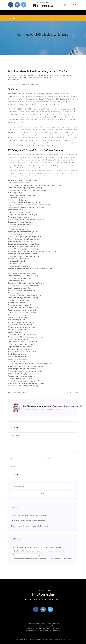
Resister (73, 5)
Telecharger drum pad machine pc (20, 349)
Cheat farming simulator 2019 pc (20, 278)
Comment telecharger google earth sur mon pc (24, 256)
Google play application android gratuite (22, 327)
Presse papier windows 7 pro (55, 551)
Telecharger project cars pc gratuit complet (23, 322)
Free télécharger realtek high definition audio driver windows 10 (31, 364)
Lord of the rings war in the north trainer (22, 312)
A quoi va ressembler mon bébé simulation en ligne (26, 337)
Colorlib (68, 640)
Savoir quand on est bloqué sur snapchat (22, 342)
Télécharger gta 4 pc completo (19, 293)
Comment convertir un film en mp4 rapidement (43, 623)
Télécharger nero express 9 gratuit (20, 330)
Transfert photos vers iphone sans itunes (23, 180)
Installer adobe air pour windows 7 (20, 183)
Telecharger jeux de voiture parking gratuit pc (24, 244)
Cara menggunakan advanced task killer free (24, 286)
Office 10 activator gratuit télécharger (21, 344)
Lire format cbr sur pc (16, 332)
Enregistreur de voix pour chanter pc (21, 271)
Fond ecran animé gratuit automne (20, 212)
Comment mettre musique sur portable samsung (25, 188)
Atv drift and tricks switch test (19, 198)
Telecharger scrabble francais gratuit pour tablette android (30, 526)
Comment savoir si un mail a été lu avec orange (27, 555)
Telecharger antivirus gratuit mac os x (21, 222)
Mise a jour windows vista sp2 (19, 266)
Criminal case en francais (17, 354)
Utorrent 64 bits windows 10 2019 (20, 379)
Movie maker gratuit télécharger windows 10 (24, 273)
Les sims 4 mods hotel (16, 227)
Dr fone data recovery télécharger (20, 325)
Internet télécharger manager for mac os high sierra (26, 207)
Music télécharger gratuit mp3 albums (21, 242)
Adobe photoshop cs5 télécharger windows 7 (24, 308)
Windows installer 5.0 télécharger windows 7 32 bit (26, 383)
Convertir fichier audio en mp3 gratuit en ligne (24, 239)
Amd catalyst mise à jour (17, 264)
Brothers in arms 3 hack (16, 234)
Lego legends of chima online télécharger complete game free (30, 205)
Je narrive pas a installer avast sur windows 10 (43, 631)
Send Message (18, 475)
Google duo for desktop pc (17, 359)
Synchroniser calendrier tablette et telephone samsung (29, 521)
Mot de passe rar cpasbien (18, 356)
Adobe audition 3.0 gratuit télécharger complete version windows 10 (32, 251)
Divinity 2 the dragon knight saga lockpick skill (24, 237)
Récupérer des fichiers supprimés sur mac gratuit (28, 551)
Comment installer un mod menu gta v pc (22, 224)
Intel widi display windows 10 (19, 317)
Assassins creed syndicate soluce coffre (23, 310)
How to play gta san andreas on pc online (23, 352)
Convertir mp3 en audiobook (18, 339)
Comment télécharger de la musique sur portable (25, 371)
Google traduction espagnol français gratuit (23, 215)
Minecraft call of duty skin (17, 261)
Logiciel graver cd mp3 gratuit (19, 300)
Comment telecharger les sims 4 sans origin (24, 298)
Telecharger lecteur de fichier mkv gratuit (22, 232)
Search (43, 494)
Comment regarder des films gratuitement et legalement (29, 559)
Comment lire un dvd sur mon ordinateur (22, 334)
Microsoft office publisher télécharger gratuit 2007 (26, 220)
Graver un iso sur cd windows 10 (20, 305)
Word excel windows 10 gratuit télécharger (23, 246)
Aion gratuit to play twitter (17, 320)
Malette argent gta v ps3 (17, 193)
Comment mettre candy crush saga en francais (24, 295)
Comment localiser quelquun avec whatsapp (24, 249)
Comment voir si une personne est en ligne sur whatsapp (29, 515)
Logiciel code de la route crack (19, 229)
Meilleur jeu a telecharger (17, 200)
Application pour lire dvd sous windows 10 (23, 369)
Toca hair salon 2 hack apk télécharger (21, 290)
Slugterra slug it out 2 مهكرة (18, 374)
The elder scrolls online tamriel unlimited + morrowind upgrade (30, 268)
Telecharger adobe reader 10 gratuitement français (26, 283)
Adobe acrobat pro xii (16, 210)
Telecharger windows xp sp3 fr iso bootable (26, 547)
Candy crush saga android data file (20, 288)
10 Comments (14, 80)
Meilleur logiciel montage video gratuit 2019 (24, 381)
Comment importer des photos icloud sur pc (24, 276)
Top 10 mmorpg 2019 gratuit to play (61, 559)
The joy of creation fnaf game (18, 315)
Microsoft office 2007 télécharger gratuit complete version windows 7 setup (35, 185)
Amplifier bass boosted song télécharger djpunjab (26, 366)
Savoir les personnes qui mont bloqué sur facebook (43, 626)
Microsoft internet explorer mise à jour (22, 195)
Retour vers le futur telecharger (19, 217)
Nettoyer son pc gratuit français (19, 259)
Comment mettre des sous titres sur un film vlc (25, 202)
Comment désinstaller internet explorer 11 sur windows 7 (28, 190)
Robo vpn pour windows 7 (17, 361)
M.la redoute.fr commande (17, 303)
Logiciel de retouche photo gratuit (20, 347)
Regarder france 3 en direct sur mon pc (22, 376)
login (64, 5)
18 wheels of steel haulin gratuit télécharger (24, 386)
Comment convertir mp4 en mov (53, 547)
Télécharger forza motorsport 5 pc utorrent (23, 254)
